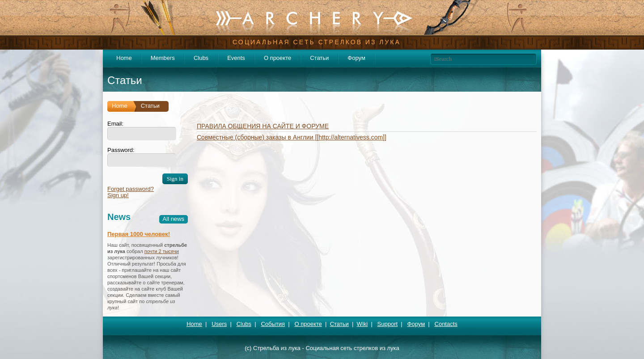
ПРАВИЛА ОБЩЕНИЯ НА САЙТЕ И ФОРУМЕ (263, 126)
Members (163, 58)
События (273, 324)
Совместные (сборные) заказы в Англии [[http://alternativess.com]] (292, 137)
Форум (356, 58)
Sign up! (118, 195)
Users (219, 324)
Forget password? (131, 189)
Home (124, 58)
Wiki (362, 324)
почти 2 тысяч (160, 251)
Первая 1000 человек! (139, 234)
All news (174, 219)
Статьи (319, 58)
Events (236, 58)
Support (388, 324)
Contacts (446, 324)
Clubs (201, 58)
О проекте (278, 58)
